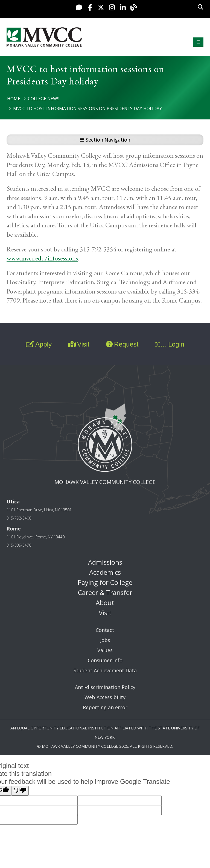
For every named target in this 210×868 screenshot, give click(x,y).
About (105, 602)
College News (44, 99)
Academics (105, 572)
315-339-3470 (19, 545)
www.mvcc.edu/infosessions (42, 258)
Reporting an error (105, 707)
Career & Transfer (105, 592)
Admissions (105, 562)
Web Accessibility (105, 697)
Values (105, 650)
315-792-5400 (19, 518)
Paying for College (105, 582)
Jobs (105, 640)
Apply (39, 344)
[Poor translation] (20, 791)
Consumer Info (105, 660)
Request (122, 344)
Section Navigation (105, 140)
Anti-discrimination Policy (105, 687)
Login (170, 344)
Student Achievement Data (105, 670)
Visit (79, 344)
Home (14, 99)
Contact (105, 630)
